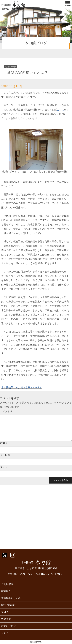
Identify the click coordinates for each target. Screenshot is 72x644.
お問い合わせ (8, 626)
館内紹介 (6, 591)
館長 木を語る (9, 605)
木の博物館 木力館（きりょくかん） (22, 387)
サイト (4, 467)
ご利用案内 (7, 584)
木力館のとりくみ (11, 598)
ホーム (6, 9)
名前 (4, 443)
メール (5, 455)
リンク (5, 633)
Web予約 (6, 619)
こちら (60, 110)
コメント (6, 411)
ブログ (5, 612)
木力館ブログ (18, 9)
